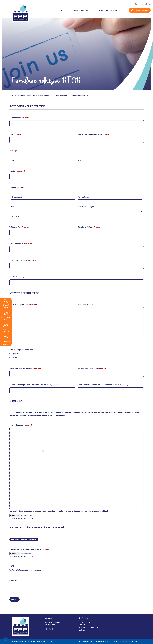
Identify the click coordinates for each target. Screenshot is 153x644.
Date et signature (20, 425)
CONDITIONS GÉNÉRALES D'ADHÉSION (29, 549)
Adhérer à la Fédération (42, 95)
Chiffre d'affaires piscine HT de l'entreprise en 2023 (34, 385)
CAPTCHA (13, 581)
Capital (17, 277)
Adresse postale (17, 197)
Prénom (14, 160)
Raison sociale (19, 118)
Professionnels (25, 95)
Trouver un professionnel (89, 627)
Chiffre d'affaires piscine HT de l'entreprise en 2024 (103, 385)
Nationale (15, 358)
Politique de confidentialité (43, 641)
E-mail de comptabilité (23, 260)
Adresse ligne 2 (84, 197)
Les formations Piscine (6, 316)
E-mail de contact (20, 244)
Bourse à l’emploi (6, 304)
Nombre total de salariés (92, 368)
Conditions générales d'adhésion (24, 539)
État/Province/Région (86, 207)
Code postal (15, 216)
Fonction (17, 171)
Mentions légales (18, 641)
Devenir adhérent (6, 328)
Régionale (15, 354)
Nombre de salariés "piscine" (25, 368)
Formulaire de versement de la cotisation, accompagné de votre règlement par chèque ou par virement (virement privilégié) (59, 511)
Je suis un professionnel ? (108, 10)
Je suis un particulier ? (82, 10)
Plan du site (29, 641)
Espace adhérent (140, 10)
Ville (12, 207)
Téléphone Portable (90, 227)
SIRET (16, 134)
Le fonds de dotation (6, 340)
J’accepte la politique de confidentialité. (27, 570)
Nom (80, 160)
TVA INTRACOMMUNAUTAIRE (94, 134)
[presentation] (27, 588)
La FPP (63, 10)
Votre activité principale (23, 305)
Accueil (15, 95)
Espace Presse (85, 622)
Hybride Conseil (136, 641)
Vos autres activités (86, 305)
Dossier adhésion (61, 95)
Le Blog (82, 630)
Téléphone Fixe (20, 227)
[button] (136, 4)
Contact (82, 624)
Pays (80, 215)
